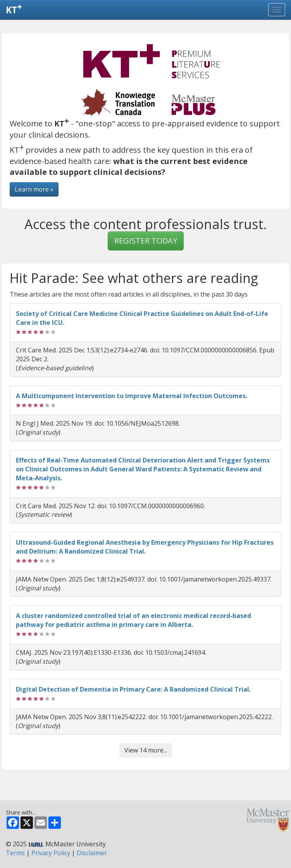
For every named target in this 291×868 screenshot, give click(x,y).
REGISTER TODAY (146, 241)
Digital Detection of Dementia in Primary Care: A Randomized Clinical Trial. (133, 689)
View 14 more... (146, 750)
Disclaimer (92, 853)
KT (14, 8)
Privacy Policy (51, 853)
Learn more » (34, 189)
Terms (15, 853)
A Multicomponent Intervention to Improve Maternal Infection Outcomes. (132, 396)
